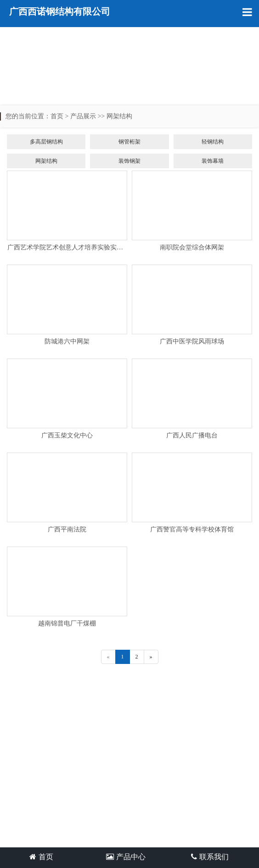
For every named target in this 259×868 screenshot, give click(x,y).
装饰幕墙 (213, 161)
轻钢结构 (213, 142)
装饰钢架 (129, 161)
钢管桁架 (129, 142)
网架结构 (119, 116)
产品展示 (83, 116)
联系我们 (210, 857)
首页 (57, 116)
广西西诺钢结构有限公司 (60, 11)
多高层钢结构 (46, 142)
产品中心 (126, 857)
